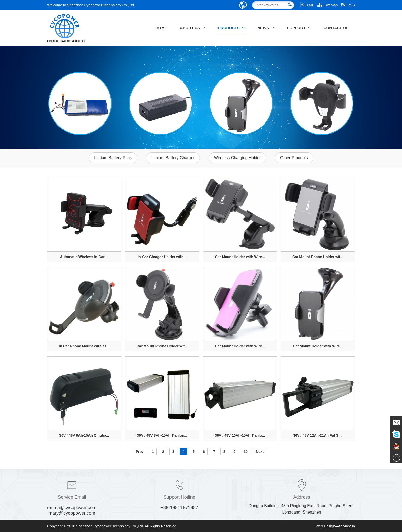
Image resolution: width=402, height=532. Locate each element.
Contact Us (336, 28)
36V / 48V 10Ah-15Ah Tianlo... (240, 435)
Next (260, 452)
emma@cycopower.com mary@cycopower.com (72, 510)
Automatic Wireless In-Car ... (84, 257)
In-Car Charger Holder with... (162, 257)
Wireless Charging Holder (237, 158)
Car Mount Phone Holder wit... (318, 257)
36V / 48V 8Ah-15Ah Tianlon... (162, 435)
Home (161, 28)
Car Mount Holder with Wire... (240, 257)
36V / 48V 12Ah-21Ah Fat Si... (318, 435)
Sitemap (328, 5)
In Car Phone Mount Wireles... (84, 346)
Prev (140, 452)
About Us (193, 28)
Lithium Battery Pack (113, 158)
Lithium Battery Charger (173, 158)
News (266, 28)
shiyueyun (347, 526)
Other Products (294, 158)
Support (299, 28)
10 (246, 452)
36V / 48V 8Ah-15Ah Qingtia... (84, 435)
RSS (348, 5)
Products (231, 28)
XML (307, 5)
